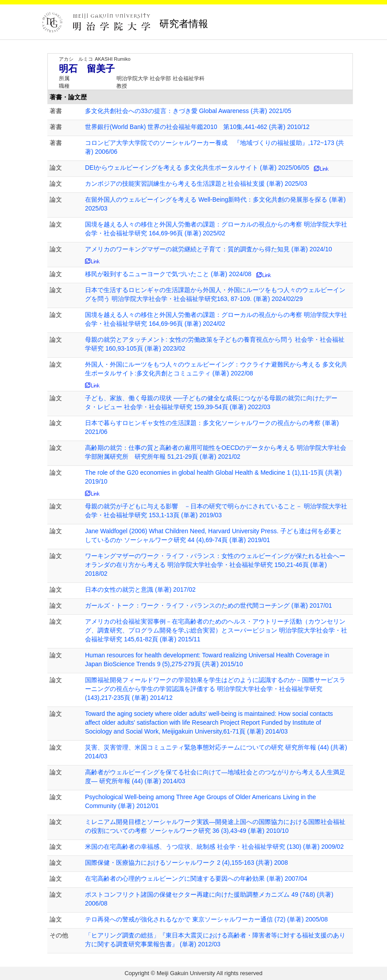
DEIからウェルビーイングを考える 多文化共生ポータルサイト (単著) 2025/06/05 (197, 168)
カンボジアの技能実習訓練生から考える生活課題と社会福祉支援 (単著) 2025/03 (196, 184)
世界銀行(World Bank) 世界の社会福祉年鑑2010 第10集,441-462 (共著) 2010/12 (197, 127)
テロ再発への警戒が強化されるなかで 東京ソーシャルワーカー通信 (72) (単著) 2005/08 (206, 919)
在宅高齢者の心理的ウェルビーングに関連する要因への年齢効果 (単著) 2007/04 (196, 878)
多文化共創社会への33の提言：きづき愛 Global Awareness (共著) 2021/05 (188, 111)
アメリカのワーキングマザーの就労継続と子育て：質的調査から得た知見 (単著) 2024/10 (209, 249)
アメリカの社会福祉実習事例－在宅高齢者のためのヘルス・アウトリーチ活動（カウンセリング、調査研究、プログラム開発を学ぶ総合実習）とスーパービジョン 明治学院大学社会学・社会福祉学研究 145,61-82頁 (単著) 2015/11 (216, 630)
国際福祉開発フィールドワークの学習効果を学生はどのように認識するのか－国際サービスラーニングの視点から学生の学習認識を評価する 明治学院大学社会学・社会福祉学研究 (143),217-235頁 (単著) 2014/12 (215, 689)
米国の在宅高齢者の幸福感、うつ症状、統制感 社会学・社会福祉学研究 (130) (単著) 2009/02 (214, 847)
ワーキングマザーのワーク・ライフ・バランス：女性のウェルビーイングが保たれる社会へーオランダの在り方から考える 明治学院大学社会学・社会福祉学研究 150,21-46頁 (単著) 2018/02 (215, 565)
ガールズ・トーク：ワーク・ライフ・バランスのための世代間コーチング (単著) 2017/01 (209, 605)
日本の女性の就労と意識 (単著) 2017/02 (140, 590)
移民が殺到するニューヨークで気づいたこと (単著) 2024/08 (168, 274)
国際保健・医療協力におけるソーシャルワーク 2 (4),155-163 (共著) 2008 (186, 863)
